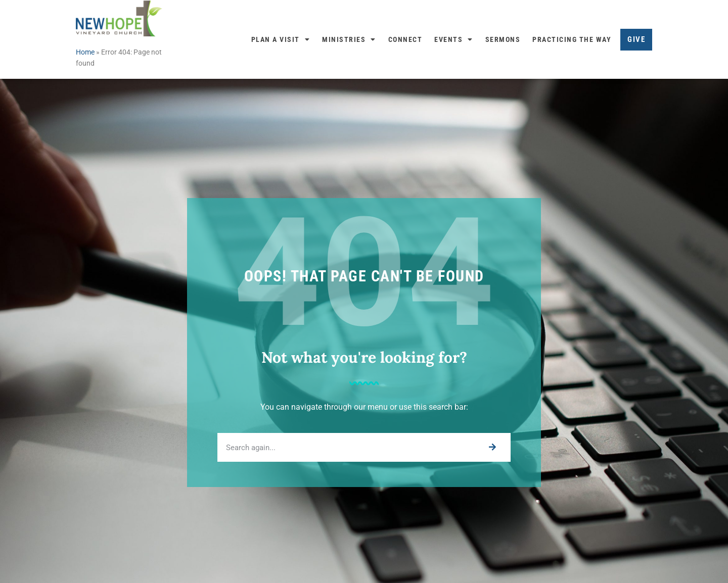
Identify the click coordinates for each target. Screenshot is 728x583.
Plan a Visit (281, 39)
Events (454, 39)
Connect (405, 39)
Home (85, 52)
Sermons (503, 39)
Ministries (349, 39)
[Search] (492, 447)
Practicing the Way (572, 39)
